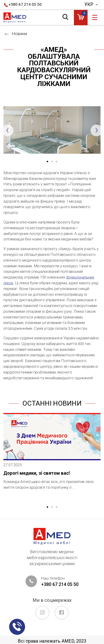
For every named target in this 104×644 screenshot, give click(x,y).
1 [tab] (47, 507)
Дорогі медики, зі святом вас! (37, 473)
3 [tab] (60, 162)
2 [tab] (52, 507)
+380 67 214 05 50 (25, 4)
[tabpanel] (52, 130)
